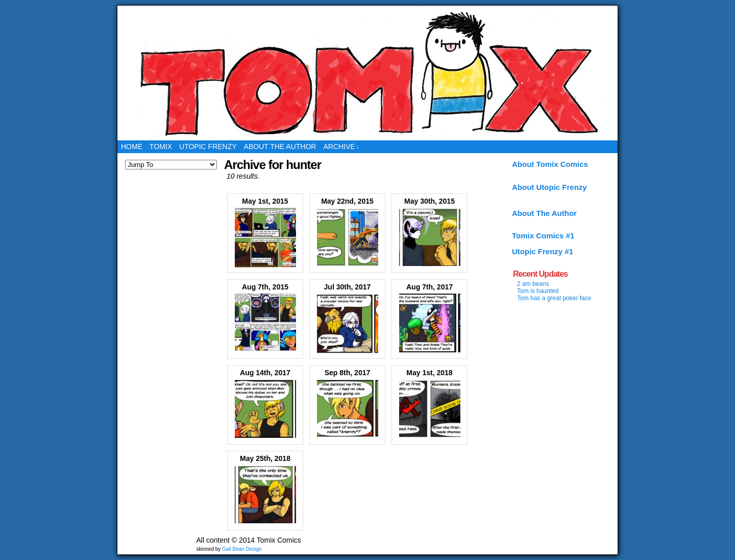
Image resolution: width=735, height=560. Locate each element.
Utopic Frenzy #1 (543, 251)
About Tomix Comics (550, 164)
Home (132, 147)
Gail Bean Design (242, 549)
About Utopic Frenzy (549, 187)
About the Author (280, 147)
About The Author (544, 213)
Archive (341, 147)
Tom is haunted (538, 291)
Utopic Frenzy (208, 147)
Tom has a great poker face (554, 298)
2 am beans (533, 284)
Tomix (161, 147)
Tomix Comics (368, 73)
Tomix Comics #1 (543, 236)
